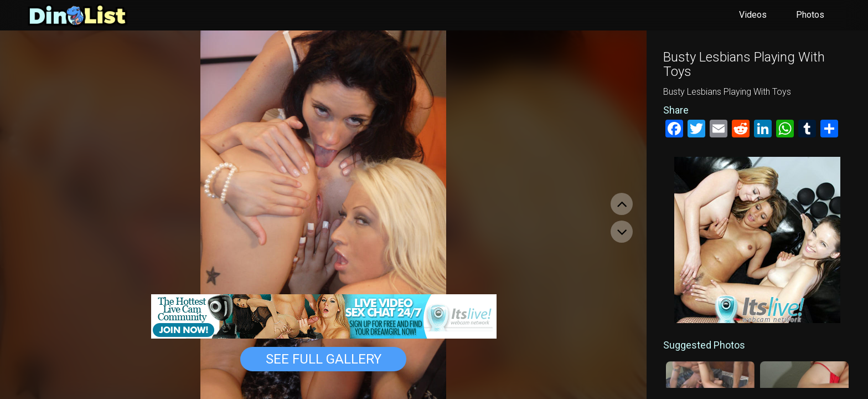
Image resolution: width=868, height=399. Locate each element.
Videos (753, 15)
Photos (810, 15)
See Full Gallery (324, 359)
